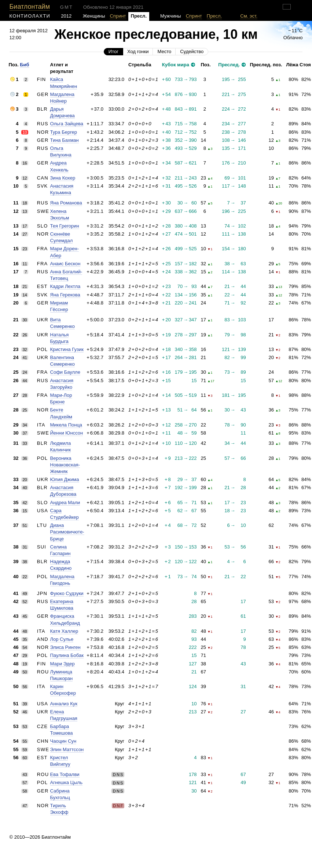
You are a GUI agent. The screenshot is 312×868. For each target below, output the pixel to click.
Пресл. (214, 16)
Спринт (118, 16)
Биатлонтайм (30, 7)
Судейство (192, 51)
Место (164, 51)
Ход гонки (138, 51)
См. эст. (249, 16)
